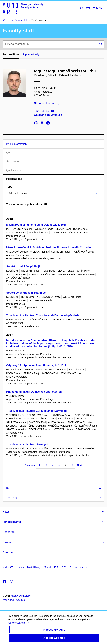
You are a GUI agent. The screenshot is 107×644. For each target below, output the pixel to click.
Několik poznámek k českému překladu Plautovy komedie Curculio (48, 247)
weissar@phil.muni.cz (48, 115)
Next (81, 465)
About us (8, 552)
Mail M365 (8, 567)
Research (9, 532)
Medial (47, 567)
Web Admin (8, 600)
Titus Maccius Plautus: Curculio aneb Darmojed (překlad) (42, 315)
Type (9, 187)
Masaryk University (21, 596)
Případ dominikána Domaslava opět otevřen (34, 392)
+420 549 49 (45, 111)
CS (88, 8)
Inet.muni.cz (81, 567)
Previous (28, 465)
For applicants (12, 522)
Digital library (34, 567)
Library (20, 567)
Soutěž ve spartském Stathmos (26, 293)
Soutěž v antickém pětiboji (23, 266)
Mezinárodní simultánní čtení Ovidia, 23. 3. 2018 (36, 225)
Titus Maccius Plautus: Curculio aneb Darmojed (36, 411)
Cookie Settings (18, 625)
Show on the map (47, 103)
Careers (8, 542)
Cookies (20, 600)
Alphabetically (31, 54)
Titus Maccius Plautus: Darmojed (27, 444)
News (6, 512)
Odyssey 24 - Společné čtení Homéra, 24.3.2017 (36, 365)
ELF (56, 567)
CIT (64, 567)
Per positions (11, 54)
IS (70, 567)
